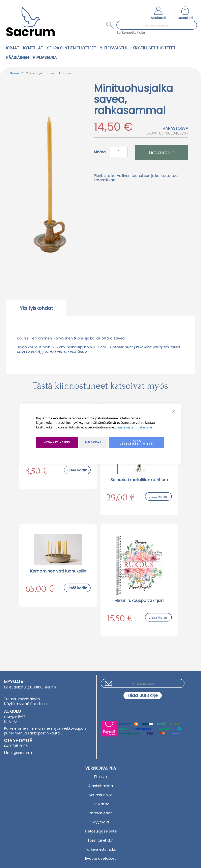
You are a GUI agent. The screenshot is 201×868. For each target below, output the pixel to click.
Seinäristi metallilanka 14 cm (139, 480)
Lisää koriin (77, 470)
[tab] (36, 308)
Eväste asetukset (100, 858)
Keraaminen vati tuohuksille (58, 571)
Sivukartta (100, 804)
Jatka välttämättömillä (136, 442)
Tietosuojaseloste (101, 831)
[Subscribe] (143, 696)
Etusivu (14, 73)
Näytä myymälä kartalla (25, 704)
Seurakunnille (101, 795)
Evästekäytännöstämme (134, 427)
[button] (158, 14)
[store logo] (30, 21)
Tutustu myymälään (22, 699)
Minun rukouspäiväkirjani (139, 601)
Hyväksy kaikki (57, 442)
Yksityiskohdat (36, 308)
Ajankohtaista (101, 786)
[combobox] (157, 25)
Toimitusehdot (100, 840)
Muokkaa (93, 442)
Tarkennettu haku (131, 33)
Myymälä (101, 822)
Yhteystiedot (100, 813)
